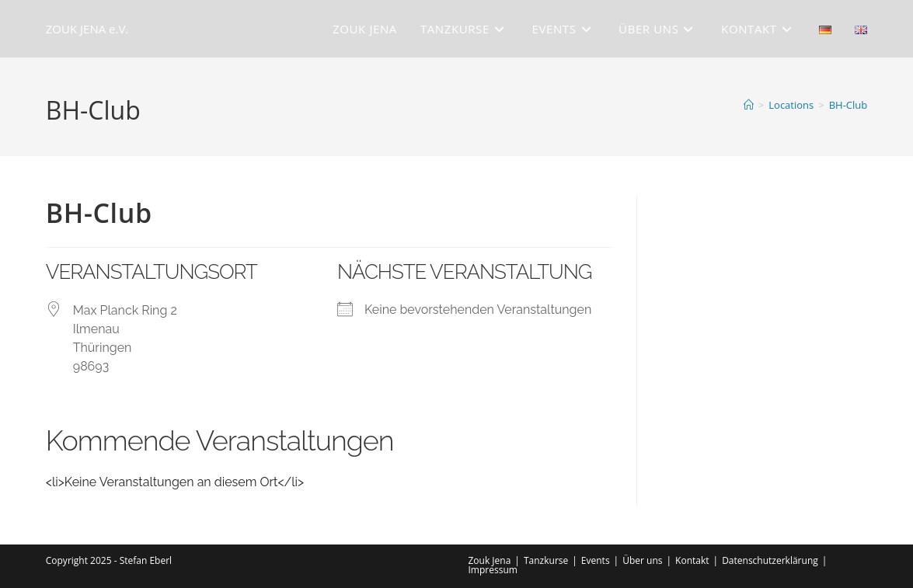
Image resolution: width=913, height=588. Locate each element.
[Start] (749, 105)
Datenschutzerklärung (770, 560)
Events (596, 560)
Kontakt (692, 560)
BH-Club (849, 105)
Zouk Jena (490, 560)
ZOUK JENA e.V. (87, 29)
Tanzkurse (546, 560)
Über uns (642, 560)
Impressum (493, 570)
